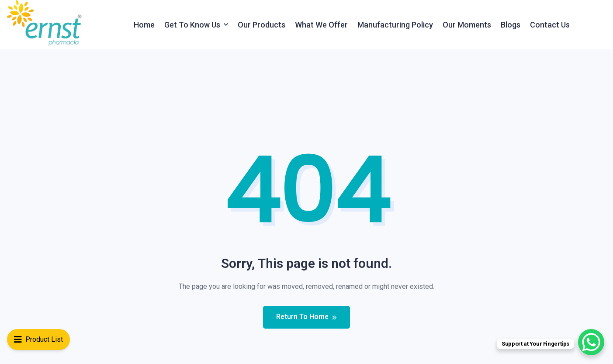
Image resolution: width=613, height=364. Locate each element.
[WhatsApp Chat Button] (591, 342)
